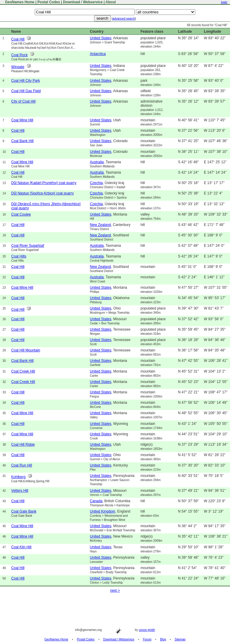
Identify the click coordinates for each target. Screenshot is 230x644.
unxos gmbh (147, 630)
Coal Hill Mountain (26, 350)
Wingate (18, 67)
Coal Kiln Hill (21, 547)
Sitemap (180, 639)
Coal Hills (19, 256)
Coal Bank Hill (22, 141)
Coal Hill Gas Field (26, 91)
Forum (147, 639)
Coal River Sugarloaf (28, 246)
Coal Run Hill (22, 465)
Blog (163, 639)
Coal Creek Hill (23, 371)
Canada (96, 501)
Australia (97, 162)
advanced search (124, 19)
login (224, 2)
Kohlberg (18, 477)
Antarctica (98, 54)
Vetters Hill (20, 491)
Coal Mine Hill (22, 120)
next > (115, 590)
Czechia (96, 183)
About (111, 2)
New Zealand (100, 225)
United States (101, 38)
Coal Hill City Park (26, 81)
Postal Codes (49, 2)
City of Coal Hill (23, 101)
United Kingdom (103, 511)
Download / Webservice (83, 2)
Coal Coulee (21, 214)
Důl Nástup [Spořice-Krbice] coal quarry (43, 193)
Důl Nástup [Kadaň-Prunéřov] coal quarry (44, 183)
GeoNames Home (19, 2)
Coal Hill (18, 39)
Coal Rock (19, 55)
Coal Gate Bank (24, 511)
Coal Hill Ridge (23, 444)
